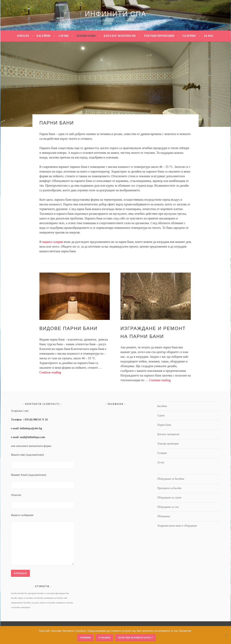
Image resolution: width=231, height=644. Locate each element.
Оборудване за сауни (169, 498)
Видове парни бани (68, 328)
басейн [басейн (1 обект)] (14, 593)
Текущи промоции (159, 36)
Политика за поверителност (136, 637)
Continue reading (50, 372)
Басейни (43, 36)
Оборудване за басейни (171, 479)
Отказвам (104, 637)
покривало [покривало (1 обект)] (61, 603)
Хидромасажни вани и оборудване (177, 526)
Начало (23, 36)
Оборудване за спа (168, 507)
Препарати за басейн (169, 488)
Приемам (85, 637)
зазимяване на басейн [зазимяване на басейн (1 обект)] (53, 598)
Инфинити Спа (115, 14)
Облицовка (164, 516)
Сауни (63, 36)
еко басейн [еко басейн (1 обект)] (38, 598)
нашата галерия (53, 242)
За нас (209, 36)
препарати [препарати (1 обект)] (25, 607)
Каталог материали (120, 36)
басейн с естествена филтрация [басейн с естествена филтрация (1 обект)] (51, 593)
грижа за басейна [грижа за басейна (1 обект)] (25, 598)
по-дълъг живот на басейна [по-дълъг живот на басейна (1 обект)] (43, 603)
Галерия (189, 36)
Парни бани (86, 36)
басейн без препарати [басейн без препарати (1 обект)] (27, 593)
